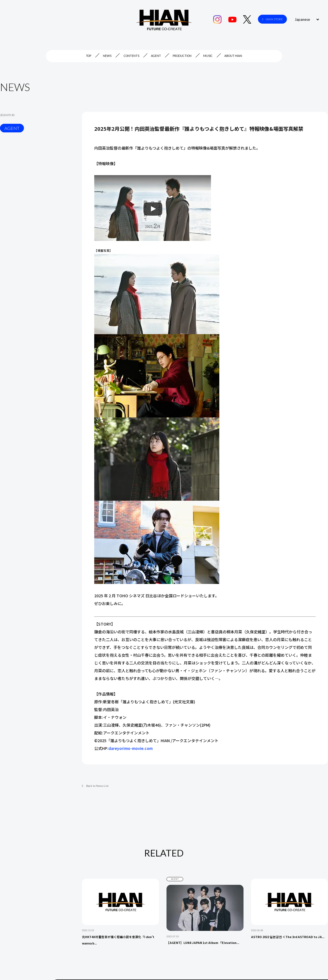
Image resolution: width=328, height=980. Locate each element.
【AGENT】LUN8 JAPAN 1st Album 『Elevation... (203, 943)
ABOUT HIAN (233, 56)
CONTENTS (131, 56)
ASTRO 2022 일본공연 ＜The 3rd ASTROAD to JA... (288, 937)
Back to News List (95, 786)
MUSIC (208, 56)
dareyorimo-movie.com (131, 748)
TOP (89, 56)
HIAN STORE (272, 19)
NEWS (107, 56)
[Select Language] (306, 19)
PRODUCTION (182, 56)
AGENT (156, 56)
